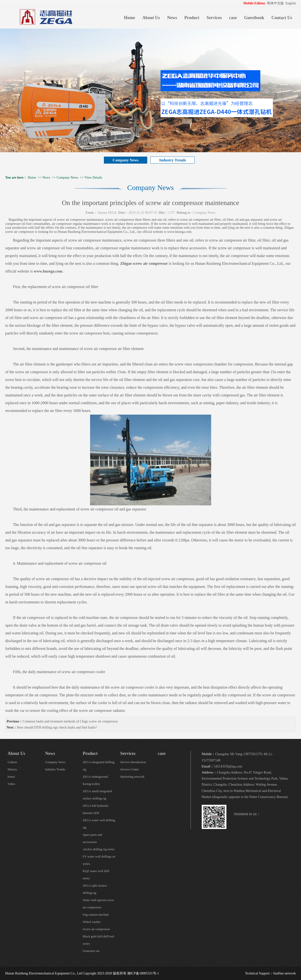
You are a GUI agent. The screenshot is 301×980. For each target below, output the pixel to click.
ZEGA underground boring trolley (95, 780)
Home (130, 18)
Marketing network (132, 777)
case (233, 18)
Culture (12, 762)
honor (11, 777)
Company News (126, 160)
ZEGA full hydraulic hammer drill (96, 809)
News (172, 18)
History (12, 769)
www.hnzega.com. (48, 271)
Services (214, 18)
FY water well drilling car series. (99, 860)
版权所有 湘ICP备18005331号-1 (136, 973)
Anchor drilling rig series (99, 849)
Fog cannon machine (96, 915)
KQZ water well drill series (96, 875)
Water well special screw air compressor (98, 904)
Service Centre (130, 769)
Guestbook (254, 18)
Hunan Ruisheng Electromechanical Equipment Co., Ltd (44, 973)
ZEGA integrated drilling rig (99, 766)
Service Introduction (133, 762)
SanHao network (285, 973)
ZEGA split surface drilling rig (95, 889)
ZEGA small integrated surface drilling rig (97, 795)
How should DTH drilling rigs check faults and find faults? (57, 727)
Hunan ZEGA (107, 213)
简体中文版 (276, 3)
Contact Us (282, 18)
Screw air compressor (96, 929)
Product (192, 18)
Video (12, 784)
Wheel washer (92, 922)
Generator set (91, 951)
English (291, 3)
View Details (93, 178)
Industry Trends (173, 160)
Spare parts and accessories (93, 838)
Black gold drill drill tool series (99, 940)
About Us (151, 18)
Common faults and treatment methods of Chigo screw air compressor (70, 721)
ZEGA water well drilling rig (99, 824)
